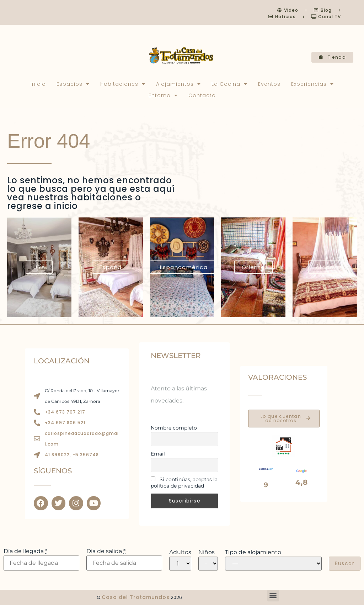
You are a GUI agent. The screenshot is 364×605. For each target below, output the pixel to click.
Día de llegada (25, 551)
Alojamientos (178, 84)
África (325, 267)
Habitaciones (123, 84)
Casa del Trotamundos (136, 597)
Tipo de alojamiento (253, 552)
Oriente (253, 267)
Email (158, 454)
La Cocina (229, 84)
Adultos (180, 552)
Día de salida (106, 551)
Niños (207, 552)
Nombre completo (174, 428)
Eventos (269, 84)
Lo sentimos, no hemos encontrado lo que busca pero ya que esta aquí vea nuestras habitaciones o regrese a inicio (91, 193)
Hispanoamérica (183, 267)
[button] (273, 596)
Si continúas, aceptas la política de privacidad (184, 483)
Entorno (163, 95)
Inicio (38, 84)
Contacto (202, 95)
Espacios (73, 84)
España (111, 267)
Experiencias (312, 84)
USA (39, 267)
